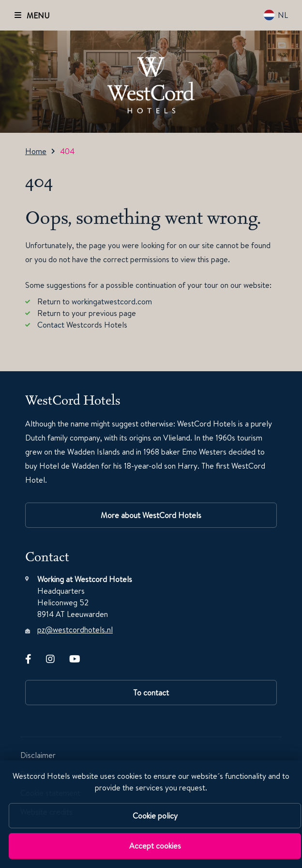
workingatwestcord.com (112, 301)
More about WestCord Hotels (151, 515)
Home (36, 151)
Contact (51, 325)
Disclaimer (38, 755)
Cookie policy (155, 816)
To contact (151, 693)
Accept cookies (155, 846)
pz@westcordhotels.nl (75, 630)
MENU (38, 16)
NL (276, 15)
